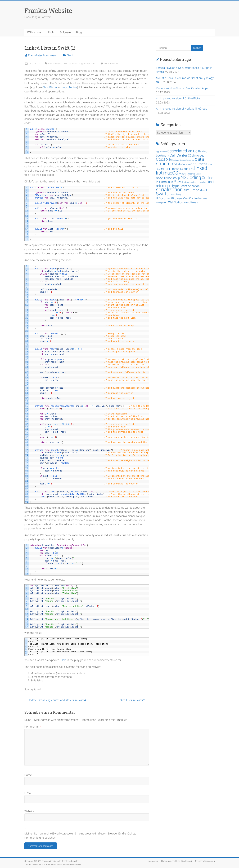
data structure (55, 64)
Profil (51, 32)
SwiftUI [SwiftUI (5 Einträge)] (163, 194)
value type (90, 64)
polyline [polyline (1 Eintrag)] (203, 182)
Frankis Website (48, 11)
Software (65, 32)
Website (29, 811)
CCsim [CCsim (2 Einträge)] (192, 155)
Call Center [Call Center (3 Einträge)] (178, 155)
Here (64, 660)
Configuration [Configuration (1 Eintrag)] (177, 160)
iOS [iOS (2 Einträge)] (191, 169)
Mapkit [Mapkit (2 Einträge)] (183, 173)
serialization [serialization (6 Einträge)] (169, 190)
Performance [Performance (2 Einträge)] (164, 182)
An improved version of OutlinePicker (178, 98)
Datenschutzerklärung (205, 861)
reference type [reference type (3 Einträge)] (167, 186)
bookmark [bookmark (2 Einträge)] (162, 155)
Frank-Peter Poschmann (43, 55)
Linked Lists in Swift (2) (133, 700)
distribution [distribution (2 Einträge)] (182, 164)
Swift (70, 55)
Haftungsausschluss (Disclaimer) (177, 861)
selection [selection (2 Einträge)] (194, 186)
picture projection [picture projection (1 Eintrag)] (192, 182)
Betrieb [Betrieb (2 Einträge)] (203, 151)
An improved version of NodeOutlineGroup (182, 109)
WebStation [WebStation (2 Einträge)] (176, 202)
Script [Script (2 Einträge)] (183, 186)
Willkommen (35, 32)
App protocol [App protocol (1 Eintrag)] (161, 152)
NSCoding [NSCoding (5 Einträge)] (191, 177)
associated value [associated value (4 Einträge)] (182, 151)
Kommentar (33, 727)
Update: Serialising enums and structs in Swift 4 (55, 700)
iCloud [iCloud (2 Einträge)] (184, 169)
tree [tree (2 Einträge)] (179, 194)
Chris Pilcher (50, 87)
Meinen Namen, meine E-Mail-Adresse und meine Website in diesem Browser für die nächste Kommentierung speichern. (80, 836)
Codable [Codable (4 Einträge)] (163, 159)
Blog (79, 32)
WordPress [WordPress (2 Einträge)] (191, 202)
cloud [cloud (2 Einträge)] (201, 155)
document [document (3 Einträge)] (199, 164)
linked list (66, 64)
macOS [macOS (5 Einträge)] (171, 173)
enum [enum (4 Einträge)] (166, 168)
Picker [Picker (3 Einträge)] (179, 182)
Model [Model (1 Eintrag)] (198, 174)
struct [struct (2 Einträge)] (203, 190)
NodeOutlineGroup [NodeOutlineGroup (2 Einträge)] (168, 178)
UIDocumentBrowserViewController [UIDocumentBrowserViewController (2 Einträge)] (179, 198)
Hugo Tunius (69, 87)
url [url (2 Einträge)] (166, 202)
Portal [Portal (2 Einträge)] (210, 182)
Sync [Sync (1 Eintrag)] (173, 195)
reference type (78, 64)
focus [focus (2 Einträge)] (176, 169)
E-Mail (28, 793)
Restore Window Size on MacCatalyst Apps (182, 88)
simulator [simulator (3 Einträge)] (191, 190)
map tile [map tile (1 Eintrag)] (191, 174)
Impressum (153, 861)
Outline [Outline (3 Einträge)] (208, 178)
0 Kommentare (109, 64)
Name (28, 775)
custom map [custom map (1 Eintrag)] (189, 160)
